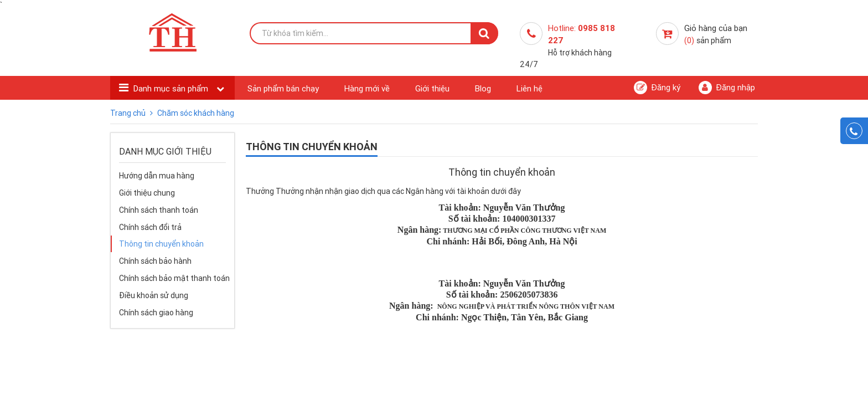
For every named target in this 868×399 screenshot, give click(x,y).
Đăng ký (657, 88)
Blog (483, 88)
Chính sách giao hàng (156, 313)
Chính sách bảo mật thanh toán (174, 278)
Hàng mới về (367, 88)
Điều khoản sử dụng (154, 295)
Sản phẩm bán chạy (283, 88)
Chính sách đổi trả (150, 227)
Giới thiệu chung (147, 193)
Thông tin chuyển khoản (161, 244)
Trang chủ (129, 113)
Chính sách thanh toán (159, 210)
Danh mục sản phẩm (172, 88)
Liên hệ (529, 88)
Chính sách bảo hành (155, 261)
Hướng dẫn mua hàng (157, 176)
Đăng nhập (727, 88)
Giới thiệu (432, 88)
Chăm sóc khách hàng (196, 113)
